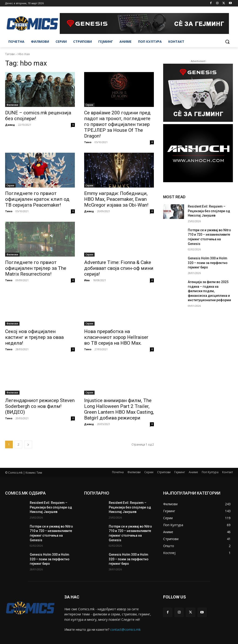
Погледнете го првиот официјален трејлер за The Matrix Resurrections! (36, 268)
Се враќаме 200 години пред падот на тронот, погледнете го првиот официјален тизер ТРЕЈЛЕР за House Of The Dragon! (117, 124)
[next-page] (28, 444)
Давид (10, 125)
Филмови (12, 105)
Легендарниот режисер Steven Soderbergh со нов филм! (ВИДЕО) (40, 406)
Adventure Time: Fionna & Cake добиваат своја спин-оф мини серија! (119, 268)
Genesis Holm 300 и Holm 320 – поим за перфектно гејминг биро (208, 263)
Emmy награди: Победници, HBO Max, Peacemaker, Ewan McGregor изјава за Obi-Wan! (116, 199)
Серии (89, 105)
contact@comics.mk (125, 629)
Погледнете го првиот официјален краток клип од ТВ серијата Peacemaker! (37, 199)
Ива (87, 280)
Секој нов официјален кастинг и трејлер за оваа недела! (34, 337)
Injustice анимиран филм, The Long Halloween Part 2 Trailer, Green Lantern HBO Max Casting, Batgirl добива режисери (119, 409)
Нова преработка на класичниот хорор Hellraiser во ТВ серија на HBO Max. (116, 337)
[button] (227, 42)
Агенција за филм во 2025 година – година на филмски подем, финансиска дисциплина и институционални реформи (209, 291)
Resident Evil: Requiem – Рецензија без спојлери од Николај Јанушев (209, 211)
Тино (88, 142)
